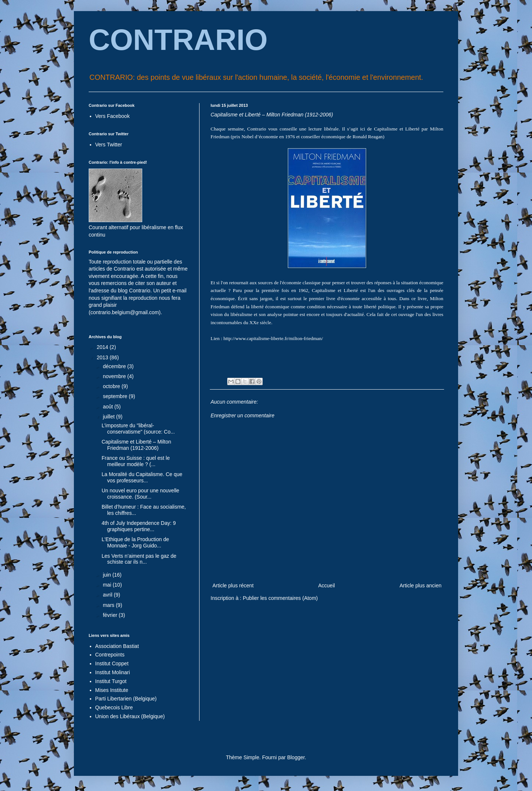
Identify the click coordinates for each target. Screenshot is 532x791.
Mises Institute (112, 690)
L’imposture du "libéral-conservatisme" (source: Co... (138, 429)
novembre (115, 376)
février (111, 615)
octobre (112, 386)
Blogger (296, 757)
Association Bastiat (117, 646)
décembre (115, 366)
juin (108, 575)
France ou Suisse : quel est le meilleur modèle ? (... (136, 461)
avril (108, 595)
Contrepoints (110, 655)
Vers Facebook (112, 116)
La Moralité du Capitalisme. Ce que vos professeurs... (142, 477)
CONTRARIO (178, 40)
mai (108, 585)
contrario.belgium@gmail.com (125, 312)
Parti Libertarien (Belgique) (126, 699)
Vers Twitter (109, 145)
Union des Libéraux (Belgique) (130, 716)
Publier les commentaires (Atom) (280, 598)
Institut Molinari (113, 672)
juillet (109, 417)
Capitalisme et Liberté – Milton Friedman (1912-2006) (136, 445)
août (108, 407)
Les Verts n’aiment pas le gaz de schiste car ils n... (139, 559)
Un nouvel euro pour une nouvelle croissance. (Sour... (140, 494)
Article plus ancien (420, 585)
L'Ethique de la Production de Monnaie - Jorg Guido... (135, 542)
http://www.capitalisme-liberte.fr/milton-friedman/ (273, 338)
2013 (103, 357)
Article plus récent (233, 585)
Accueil (326, 585)
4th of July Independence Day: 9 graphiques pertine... (139, 526)
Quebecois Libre (114, 707)
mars (109, 605)
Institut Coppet (112, 663)
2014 (103, 347)
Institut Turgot (111, 681)
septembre (116, 396)
